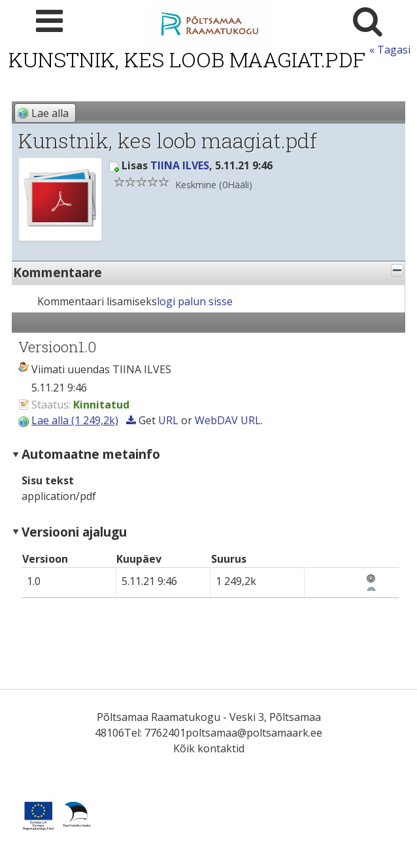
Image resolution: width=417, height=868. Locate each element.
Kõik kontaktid (209, 748)
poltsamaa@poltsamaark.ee (254, 733)
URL (168, 420)
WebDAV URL (228, 420)
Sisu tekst (48, 480)
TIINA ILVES (180, 165)
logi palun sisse (195, 301)
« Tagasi (390, 50)
